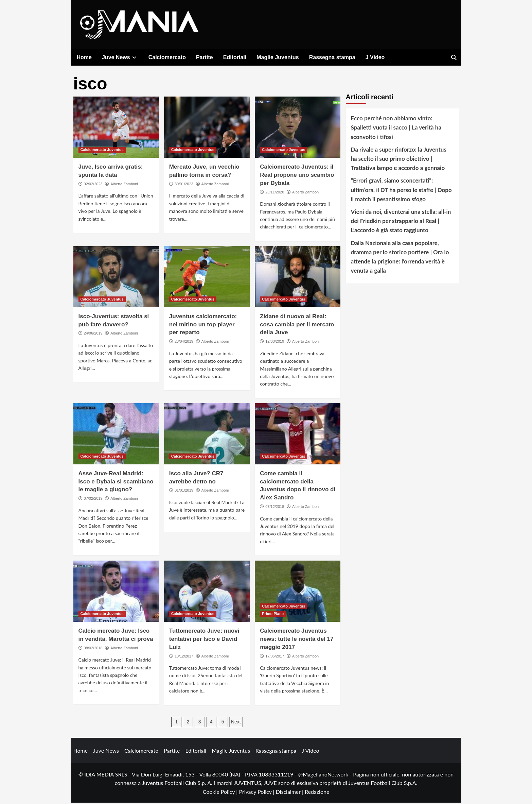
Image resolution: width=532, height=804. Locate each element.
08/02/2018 (93, 649)
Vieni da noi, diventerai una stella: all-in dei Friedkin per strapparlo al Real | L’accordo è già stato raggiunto (401, 222)
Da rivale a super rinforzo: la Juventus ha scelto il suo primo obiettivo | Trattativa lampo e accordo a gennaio (399, 160)
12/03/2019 (275, 343)
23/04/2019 (184, 343)
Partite (205, 57)
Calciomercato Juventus (102, 151)
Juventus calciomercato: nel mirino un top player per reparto (203, 326)
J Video (375, 57)
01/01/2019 (184, 492)
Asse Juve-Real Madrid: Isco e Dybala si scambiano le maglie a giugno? (116, 483)
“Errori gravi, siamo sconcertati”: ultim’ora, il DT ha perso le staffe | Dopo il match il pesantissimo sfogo (401, 191)
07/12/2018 (275, 508)
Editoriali (235, 57)
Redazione (317, 793)
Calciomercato (167, 57)
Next (236, 723)
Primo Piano (273, 615)
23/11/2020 (275, 193)
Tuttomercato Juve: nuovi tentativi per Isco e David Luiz (204, 640)
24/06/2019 (93, 335)
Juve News (120, 57)
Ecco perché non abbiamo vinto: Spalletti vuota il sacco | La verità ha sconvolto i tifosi (396, 129)
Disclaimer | (290, 793)
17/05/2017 (275, 657)
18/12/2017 (184, 657)
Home (84, 57)
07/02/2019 (93, 500)
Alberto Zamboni (124, 185)
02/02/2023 (93, 185)
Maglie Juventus (278, 57)
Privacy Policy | (257, 793)
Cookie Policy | (221, 793)
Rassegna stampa (332, 57)
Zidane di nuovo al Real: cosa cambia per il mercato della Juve (297, 326)
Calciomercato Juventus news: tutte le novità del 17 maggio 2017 (297, 640)
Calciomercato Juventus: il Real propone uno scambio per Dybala (297, 176)
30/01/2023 (184, 185)
